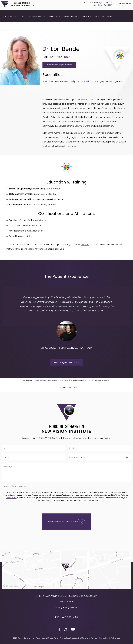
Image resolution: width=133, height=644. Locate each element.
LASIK (24, 23)
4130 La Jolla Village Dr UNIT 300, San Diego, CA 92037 (66, 596)
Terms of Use (11, 498)
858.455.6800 (122, 7)
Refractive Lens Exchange (37, 23)
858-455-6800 (61, 57)
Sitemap (94, 638)
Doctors (17, 23)
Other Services (86, 23)
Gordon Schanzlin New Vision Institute (49, 380)
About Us (8, 23)
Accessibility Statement (80, 638)
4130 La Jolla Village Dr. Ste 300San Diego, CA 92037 (95, 7)
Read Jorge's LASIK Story (66, 362)
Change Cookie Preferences (109, 638)
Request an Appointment (59, 65)
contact (85, 245)
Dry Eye (66, 23)
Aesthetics (75, 23)
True (31, 486)
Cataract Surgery (55, 23)
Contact (97, 23)
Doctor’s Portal (107, 23)
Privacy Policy (120, 495)
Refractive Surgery (95, 81)
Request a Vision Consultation (63, 522)
